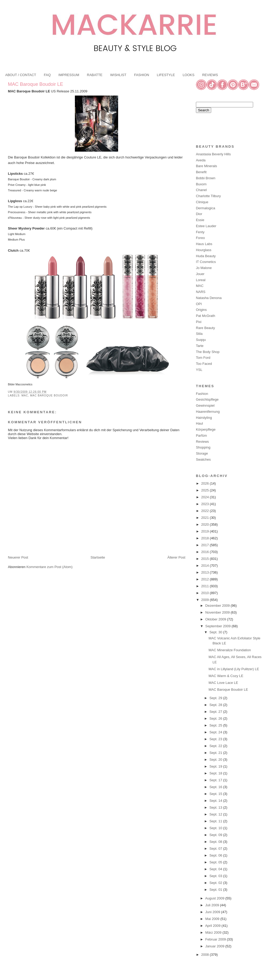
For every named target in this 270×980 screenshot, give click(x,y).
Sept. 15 (216, 794)
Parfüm (201, 436)
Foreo (200, 238)
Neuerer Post (18, 557)
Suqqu (201, 340)
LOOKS (189, 75)
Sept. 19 (216, 766)
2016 (206, 552)
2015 (206, 559)
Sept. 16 (216, 787)
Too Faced (204, 364)
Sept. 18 (216, 773)
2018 (206, 538)
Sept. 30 (216, 632)
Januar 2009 (215, 946)
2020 (206, 524)
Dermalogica (206, 208)
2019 (206, 531)
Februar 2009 (216, 939)
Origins (201, 310)
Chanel (201, 190)
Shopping (203, 447)
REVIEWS (210, 75)
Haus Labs (204, 244)
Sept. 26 (216, 718)
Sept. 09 (216, 835)
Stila (199, 334)
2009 (206, 600)
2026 (206, 483)
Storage (202, 453)
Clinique (202, 202)
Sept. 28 (216, 705)
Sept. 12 (216, 814)
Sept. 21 (216, 753)
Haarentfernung (208, 412)
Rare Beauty (205, 328)
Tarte (200, 346)
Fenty (200, 232)
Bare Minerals (206, 166)
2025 (206, 490)
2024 (206, 497)
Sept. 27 (216, 712)
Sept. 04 (216, 869)
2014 (206, 566)
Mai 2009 (213, 919)
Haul (199, 423)
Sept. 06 (216, 855)
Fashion (202, 394)
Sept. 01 (216, 890)
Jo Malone (204, 268)
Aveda (201, 160)
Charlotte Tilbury (208, 196)
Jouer (200, 274)
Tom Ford (203, 358)
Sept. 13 (216, 807)
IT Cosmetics (206, 262)
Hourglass (204, 250)
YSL (199, 370)
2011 (206, 586)
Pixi (199, 322)
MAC (25, 396)
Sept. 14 (216, 801)
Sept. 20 (216, 760)
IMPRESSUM (69, 75)
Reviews (202, 442)
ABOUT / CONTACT (21, 75)
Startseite (98, 557)
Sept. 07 (216, 849)
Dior (199, 214)
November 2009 (218, 612)
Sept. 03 (216, 876)
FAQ (47, 75)
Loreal (201, 280)
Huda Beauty (206, 256)
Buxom (201, 184)
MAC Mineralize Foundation (230, 650)
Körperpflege (206, 429)
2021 (206, 518)
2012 (206, 579)
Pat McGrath (206, 316)
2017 (206, 545)
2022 (206, 511)
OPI (199, 304)
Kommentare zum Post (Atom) (49, 567)
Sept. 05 (216, 862)
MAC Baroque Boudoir (49, 396)
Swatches (203, 459)
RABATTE (95, 75)
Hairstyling (204, 418)
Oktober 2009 (216, 619)
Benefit (201, 172)
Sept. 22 (216, 746)
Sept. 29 (216, 698)
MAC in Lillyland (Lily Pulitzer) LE (234, 669)
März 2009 (214, 932)
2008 (206, 955)
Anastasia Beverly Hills (213, 154)
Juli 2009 (213, 905)
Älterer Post (176, 557)
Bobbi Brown (206, 178)
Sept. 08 (216, 842)
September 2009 (219, 626)
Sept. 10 (216, 828)
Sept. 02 (216, 883)
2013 (206, 572)
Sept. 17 (216, 780)
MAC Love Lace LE (223, 683)
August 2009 (215, 898)
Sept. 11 (216, 821)
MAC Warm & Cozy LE (226, 676)
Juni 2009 (213, 912)
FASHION (141, 75)
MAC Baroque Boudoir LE (35, 84)
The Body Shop (208, 352)
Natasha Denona (209, 298)
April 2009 (213, 926)
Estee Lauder (206, 226)
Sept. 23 (216, 739)
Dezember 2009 (218, 606)
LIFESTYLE (166, 75)
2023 (206, 504)
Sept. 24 (216, 732)
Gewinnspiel (205, 406)
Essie (200, 220)
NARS (201, 292)
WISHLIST (118, 75)
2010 (206, 593)
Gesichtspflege (207, 399)
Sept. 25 (216, 725)
